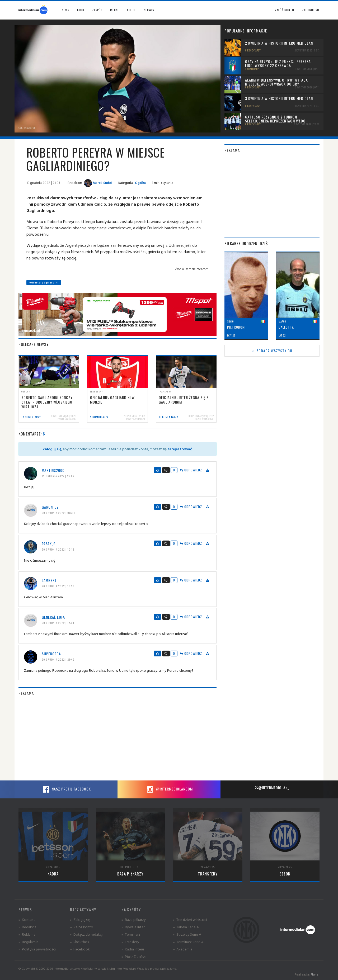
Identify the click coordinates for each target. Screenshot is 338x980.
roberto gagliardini (44, 283)
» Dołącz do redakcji (87, 934)
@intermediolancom (169, 789)
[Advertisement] (118, 738)
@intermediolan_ (272, 787)
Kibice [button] (132, 10)
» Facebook (80, 949)
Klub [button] (81, 10)
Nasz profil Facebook (66, 789)
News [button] (65, 10)
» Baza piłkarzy (134, 919)
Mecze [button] (115, 10)
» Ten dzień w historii (190, 919)
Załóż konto (285, 10)
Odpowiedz (191, 470)
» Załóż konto (82, 927)
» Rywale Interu (134, 927)
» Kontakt (27, 919)
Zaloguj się (311, 10)
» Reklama (27, 934)
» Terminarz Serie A (188, 942)
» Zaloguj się (80, 919)
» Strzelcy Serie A (187, 934)
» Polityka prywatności (37, 949)
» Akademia (183, 949)
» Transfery (130, 942)
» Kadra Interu (133, 949)
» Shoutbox (80, 942)
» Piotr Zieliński (134, 956)
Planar (315, 974)
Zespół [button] (97, 10)
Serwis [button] (149, 10)
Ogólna (141, 183)
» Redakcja (27, 927)
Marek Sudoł (98, 183)
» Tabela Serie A (186, 927)
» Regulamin (28, 942)
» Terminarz (131, 934)
